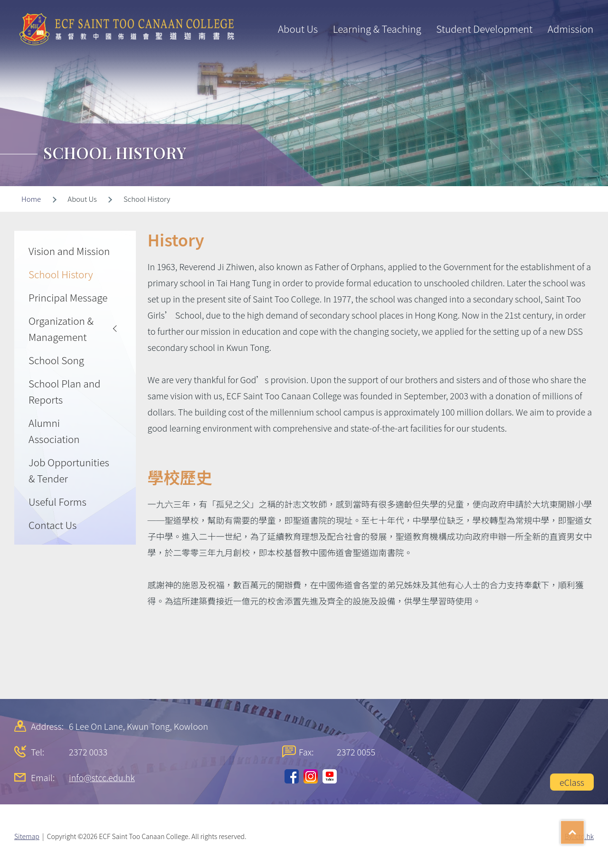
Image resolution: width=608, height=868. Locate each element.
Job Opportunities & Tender (69, 470)
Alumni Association (54, 431)
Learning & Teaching (377, 28)
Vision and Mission (69, 251)
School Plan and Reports (65, 391)
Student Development (484, 28)
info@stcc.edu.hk (102, 777)
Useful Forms (57, 501)
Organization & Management (61, 329)
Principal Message (68, 297)
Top (584, 829)
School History (61, 274)
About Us (298, 28)
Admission (570, 28)
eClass (572, 782)
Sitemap (27, 836)
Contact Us (52, 525)
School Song (56, 360)
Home (31, 199)
